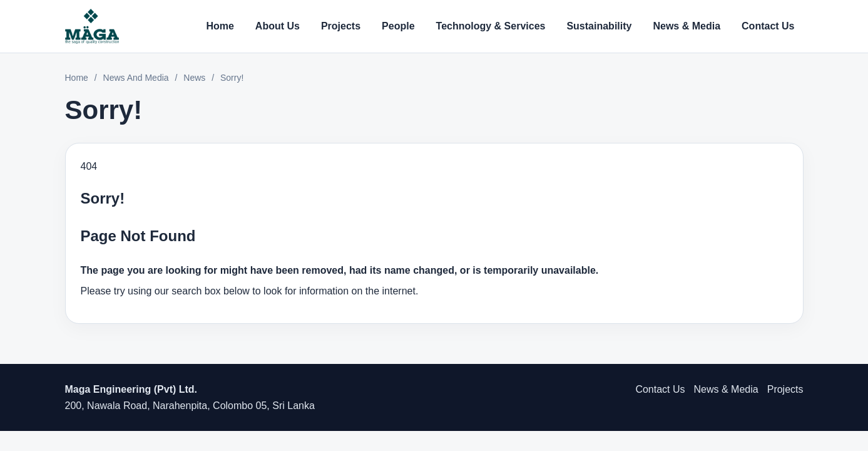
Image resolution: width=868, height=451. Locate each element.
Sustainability (599, 26)
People (398, 26)
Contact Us (768, 26)
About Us (278, 26)
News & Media (687, 26)
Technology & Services (491, 26)
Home (220, 26)
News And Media (136, 78)
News (194, 78)
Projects (341, 26)
